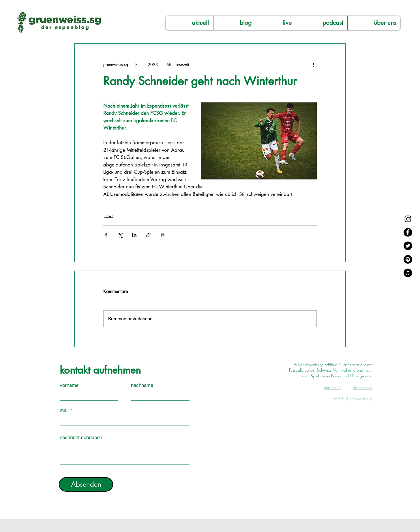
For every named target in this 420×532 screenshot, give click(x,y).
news (109, 215)
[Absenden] (86, 484)
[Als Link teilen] (148, 235)
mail (64, 410)
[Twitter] (408, 246)
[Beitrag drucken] (163, 235)
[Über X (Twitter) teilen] (120, 235)
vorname (69, 385)
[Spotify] (408, 259)
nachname (142, 385)
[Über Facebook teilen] (106, 235)
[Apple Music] (408, 273)
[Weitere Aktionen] (313, 64)
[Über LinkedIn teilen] (134, 235)
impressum (333, 387)
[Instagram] (408, 219)
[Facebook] (408, 232)
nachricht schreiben (81, 438)
